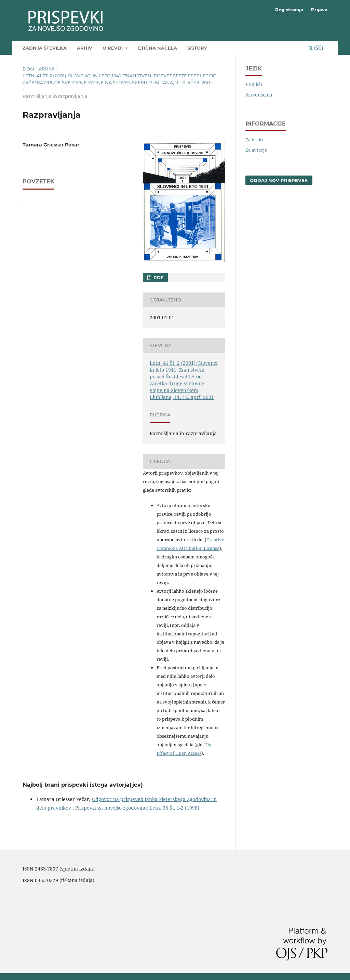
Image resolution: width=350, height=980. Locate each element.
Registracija (289, 10)
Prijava (319, 10)
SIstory (197, 48)
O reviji (113, 48)
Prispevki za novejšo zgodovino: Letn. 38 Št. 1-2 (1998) (137, 808)
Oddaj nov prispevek (279, 180)
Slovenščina (259, 95)
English (254, 84)
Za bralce (255, 140)
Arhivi (46, 69)
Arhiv (85, 48)
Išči (316, 48)
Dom (28, 69)
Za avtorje (256, 150)
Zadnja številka (45, 48)
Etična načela (158, 48)
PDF (158, 278)
